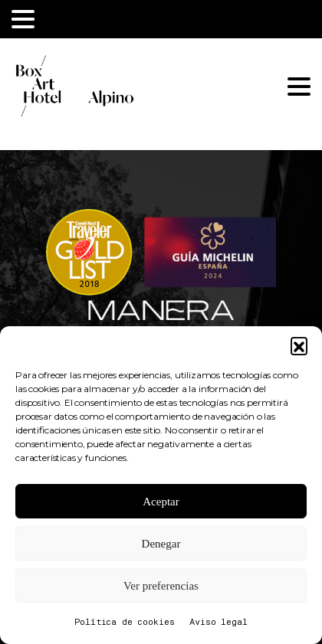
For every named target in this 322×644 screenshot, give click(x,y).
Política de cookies (124, 623)
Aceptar (161, 502)
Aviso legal (218, 623)
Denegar (161, 544)
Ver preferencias (161, 586)
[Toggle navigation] (23, 19)
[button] (299, 345)
